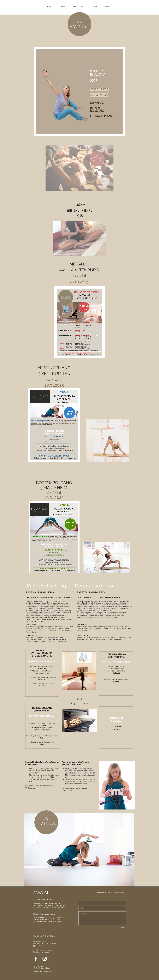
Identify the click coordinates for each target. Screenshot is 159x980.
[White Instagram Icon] (45, 959)
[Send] (123, 928)
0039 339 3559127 (42, 952)
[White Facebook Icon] (36, 959)
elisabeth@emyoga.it (46, 950)
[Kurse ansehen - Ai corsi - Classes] (111, 892)
